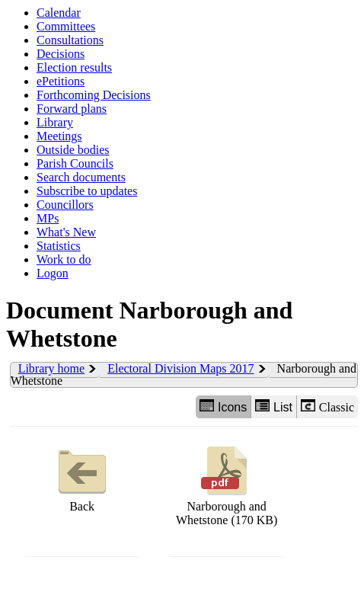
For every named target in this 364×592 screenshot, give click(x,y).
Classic (327, 406)
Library (55, 122)
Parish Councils (75, 163)
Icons (223, 406)
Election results (74, 67)
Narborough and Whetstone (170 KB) (227, 484)
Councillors (65, 205)
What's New (66, 232)
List (274, 406)
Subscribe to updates (87, 191)
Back (82, 477)
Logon (53, 273)
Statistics (59, 246)
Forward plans (72, 109)
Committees (66, 26)
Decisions (61, 54)
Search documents (81, 177)
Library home (52, 368)
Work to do (64, 259)
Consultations (70, 40)
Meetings (59, 136)
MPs (48, 218)
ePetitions (61, 81)
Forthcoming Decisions (94, 95)
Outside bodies (73, 150)
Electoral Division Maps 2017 (180, 368)
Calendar (59, 13)
